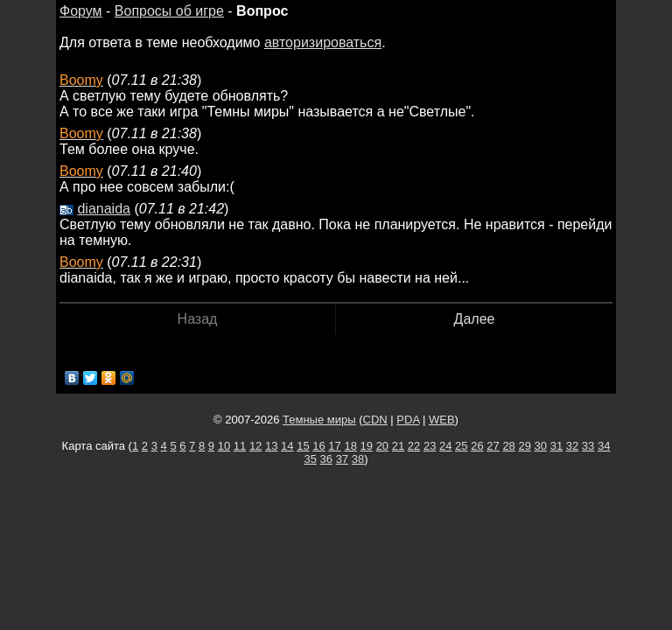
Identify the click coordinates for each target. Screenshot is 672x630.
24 (445, 446)
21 (398, 446)
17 (334, 446)
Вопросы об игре (169, 11)
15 (303, 446)
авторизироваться (323, 42)
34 (604, 446)
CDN (375, 420)
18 (350, 446)
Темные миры (319, 420)
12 (255, 446)
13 (271, 446)
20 (382, 446)
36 (326, 459)
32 (572, 446)
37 (342, 459)
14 (287, 446)
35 (310, 459)
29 (524, 446)
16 (318, 446)
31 (556, 446)
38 (358, 459)
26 (477, 446)
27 (493, 446)
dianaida (104, 209)
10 (224, 446)
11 (240, 446)
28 (508, 446)
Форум (81, 11)
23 (430, 446)
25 (461, 446)
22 (414, 446)
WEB (442, 420)
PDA (408, 420)
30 (541, 446)
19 (367, 446)
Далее (475, 319)
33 (588, 446)
